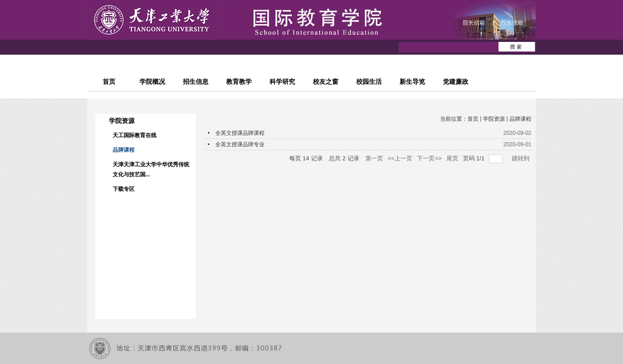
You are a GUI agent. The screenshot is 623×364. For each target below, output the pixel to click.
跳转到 (522, 158)
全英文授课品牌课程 (240, 133)
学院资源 (494, 119)
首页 (473, 119)
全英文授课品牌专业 (240, 144)
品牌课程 (520, 119)
